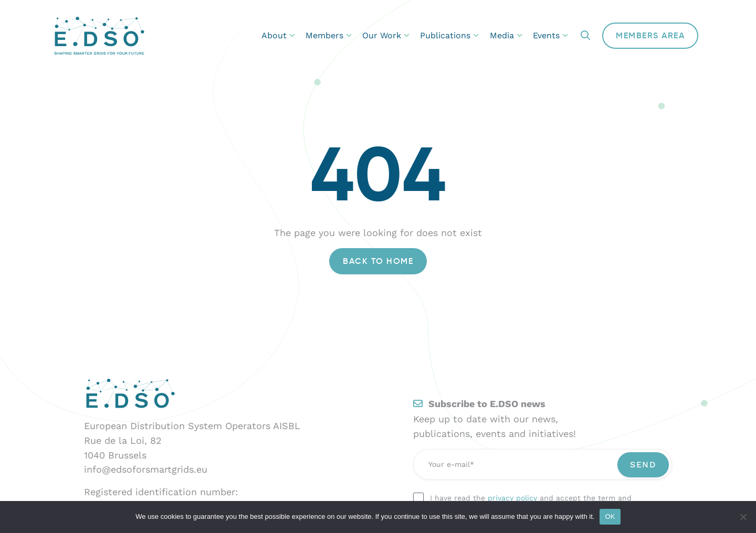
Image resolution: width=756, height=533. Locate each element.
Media (506, 35)
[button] (585, 36)
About (278, 35)
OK (610, 516)
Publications (449, 35)
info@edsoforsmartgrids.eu (146, 469)
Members (329, 35)
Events (550, 35)
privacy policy (512, 498)
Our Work (386, 35)
